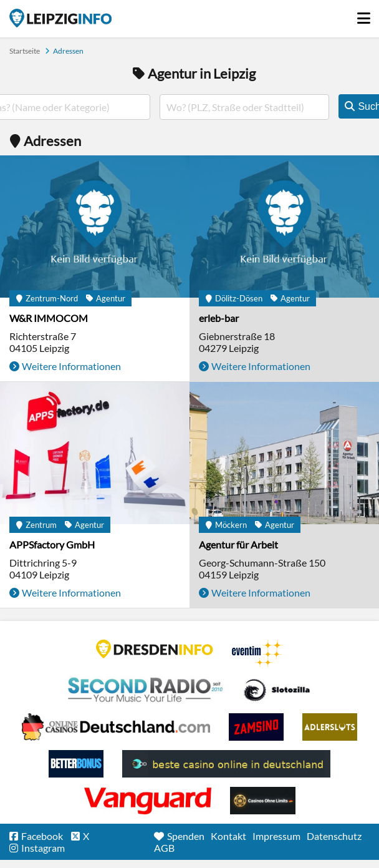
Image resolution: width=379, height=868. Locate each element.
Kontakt (228, 836)
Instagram (43, 848)
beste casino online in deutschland (226, 764)
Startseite (60, 18)
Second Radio (146, 690)
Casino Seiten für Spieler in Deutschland (277, 690)
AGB (164, 848)
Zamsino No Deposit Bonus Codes (256, 727)
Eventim (257, 653)
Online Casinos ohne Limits (263, 801)
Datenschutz (334, 836)
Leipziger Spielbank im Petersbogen (116, 727)
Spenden (186, 836)
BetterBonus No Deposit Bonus (76, 764)
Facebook (42, 836)
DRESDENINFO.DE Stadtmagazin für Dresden (155, 649)
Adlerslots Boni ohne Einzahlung (330, 727)
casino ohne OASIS (148, 801)
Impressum (276, 836)
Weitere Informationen (71, 366)
